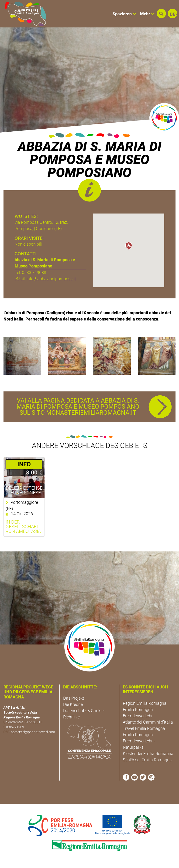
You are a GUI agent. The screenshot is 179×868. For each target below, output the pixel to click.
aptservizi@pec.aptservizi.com (33, 732)
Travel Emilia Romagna (144, 728)
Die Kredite (73, 704)
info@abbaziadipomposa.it (51, 279)
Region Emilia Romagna (145, 703)
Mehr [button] (147, 14)
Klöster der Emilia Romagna (148, 753)
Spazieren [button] (124, 14)
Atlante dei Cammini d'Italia (148, 722)
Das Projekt (74, 698)
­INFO (24, 464)
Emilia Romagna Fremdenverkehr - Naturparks (139, 741)
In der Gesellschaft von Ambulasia (23, 527)
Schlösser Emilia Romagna (147, 760)
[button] (161, 13)
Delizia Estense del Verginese (24, 490)
